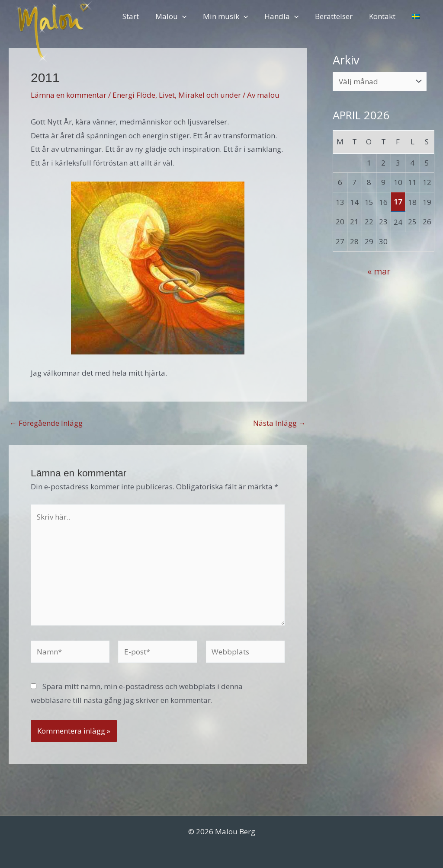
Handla (287, 16)
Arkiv (346, 60)
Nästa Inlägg (279, 423)
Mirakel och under (210, 95)
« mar (379, 271)
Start (141, 16)
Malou (180, 16)
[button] (191, 16)
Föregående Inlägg (46, 423)
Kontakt (385, 16)
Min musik (233, 16)
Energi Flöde (134, 95)
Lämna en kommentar (69, 95)
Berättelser (338, 16)
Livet (167, 95)
